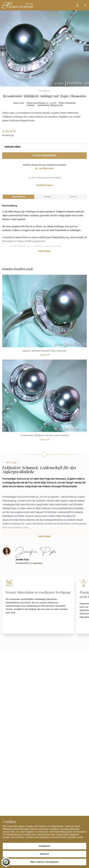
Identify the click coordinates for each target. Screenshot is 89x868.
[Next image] (86, 48)
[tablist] (44, 197)
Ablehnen (44, 854)
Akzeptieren (45, 846)
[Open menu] (85, 5)
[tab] (19, 197)
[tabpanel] (44, 231)
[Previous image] (3, 48)
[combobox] (44, 147)
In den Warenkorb (44, 156)
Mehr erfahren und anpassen (44, 862)
